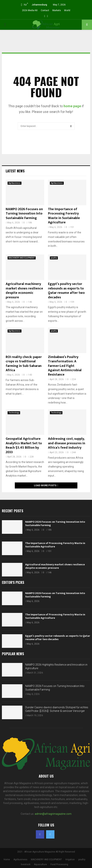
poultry (54, 258)
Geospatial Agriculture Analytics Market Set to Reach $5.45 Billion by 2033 (24, 445)
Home (7, 860)
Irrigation (70, 860)
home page (72, 106)
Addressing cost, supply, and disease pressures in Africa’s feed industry (67, 443)
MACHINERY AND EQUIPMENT (22, 258)
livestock (26, 864)
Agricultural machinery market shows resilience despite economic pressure (24, 291)
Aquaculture (40, 864)
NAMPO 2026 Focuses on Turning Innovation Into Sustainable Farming (24, 214)
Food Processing (59, 864)
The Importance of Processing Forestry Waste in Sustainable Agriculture (64, 216)
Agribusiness (15, 183)
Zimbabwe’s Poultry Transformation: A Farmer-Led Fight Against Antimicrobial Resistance (65, 366)
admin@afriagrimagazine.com (53, 814)
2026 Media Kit (30, 10)
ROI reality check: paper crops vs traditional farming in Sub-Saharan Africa (24, 364)
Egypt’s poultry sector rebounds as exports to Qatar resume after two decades (66, 291)
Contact (45, 10)
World (67, 10)
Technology (14, 413)
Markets (57, 10)
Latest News (15, 171)
